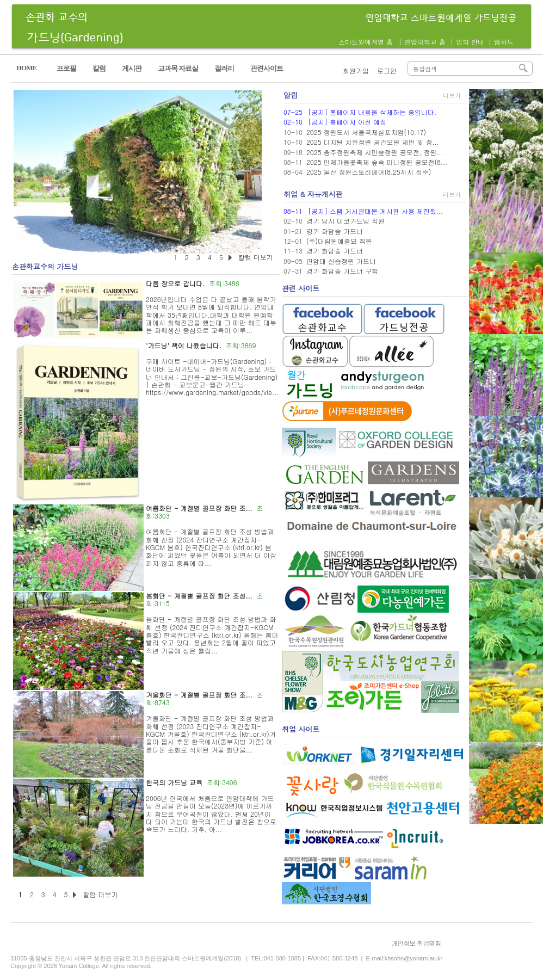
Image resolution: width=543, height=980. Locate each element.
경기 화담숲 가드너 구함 (342, 271)
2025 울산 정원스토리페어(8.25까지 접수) (369, 172)
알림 (291, 95)
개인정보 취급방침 (416, 943)
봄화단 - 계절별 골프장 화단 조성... (199, 596)
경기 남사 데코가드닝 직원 (345, 221)
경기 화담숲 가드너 (335, 231)
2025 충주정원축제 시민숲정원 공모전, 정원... (375, 152)
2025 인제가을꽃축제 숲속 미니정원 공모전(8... (377, 162)
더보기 (452, 95)
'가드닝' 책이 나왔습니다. (184, 345)
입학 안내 (470, 42)
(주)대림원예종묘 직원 (339, 241)
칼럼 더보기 (100, 894)
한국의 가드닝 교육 (174, 782)
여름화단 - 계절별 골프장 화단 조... (199, 508)
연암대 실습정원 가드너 (341, 261)
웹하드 (504, 42)
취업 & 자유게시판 (313, 194)
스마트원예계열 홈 (366, 42)
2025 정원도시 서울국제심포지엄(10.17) (366, 132)
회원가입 (356, 70)
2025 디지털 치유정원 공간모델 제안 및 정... (373, 142)
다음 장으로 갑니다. (175, 283)
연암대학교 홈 (425, 42)
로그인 (387, 70)
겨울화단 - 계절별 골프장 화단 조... (199, 695)
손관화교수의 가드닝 (45, 266)
